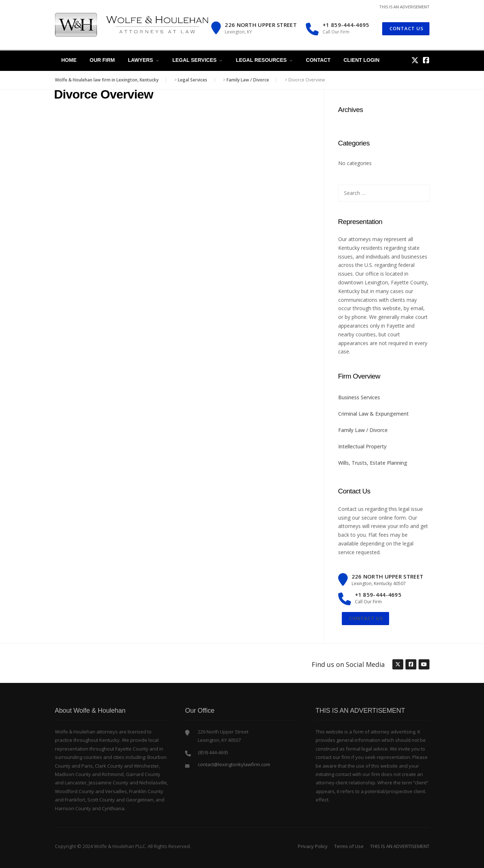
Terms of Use (349, 846)
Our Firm (102, 60)
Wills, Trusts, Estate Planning (373, 463)
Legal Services (195, 60)
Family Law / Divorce (363, 430)
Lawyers (141, 60)
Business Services (359, 397)
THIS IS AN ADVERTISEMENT (400, 846)
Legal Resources (261, 60)
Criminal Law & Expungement (373, 414)
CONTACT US (406, 28)
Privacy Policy (313, 846)
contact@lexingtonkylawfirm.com (234, 764)
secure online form (384, 518)
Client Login (362, 60)
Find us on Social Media (348, 664)
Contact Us (365, 618)
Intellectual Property (362, 446)
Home (69, 60)
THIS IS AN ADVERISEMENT (404, 7)
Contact (318, 60)
